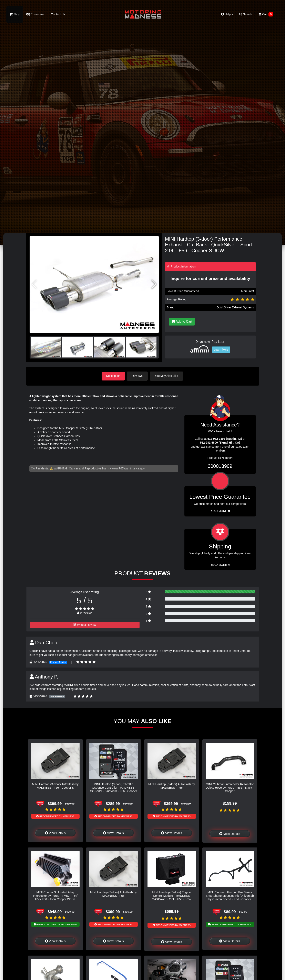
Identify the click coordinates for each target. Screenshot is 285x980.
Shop (15, 14)
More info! (247, 291)
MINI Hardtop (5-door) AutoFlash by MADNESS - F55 (113, 894)
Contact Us (58, 14)
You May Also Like (167, 376)
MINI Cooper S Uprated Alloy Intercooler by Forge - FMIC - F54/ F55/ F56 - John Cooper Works (55, 896)
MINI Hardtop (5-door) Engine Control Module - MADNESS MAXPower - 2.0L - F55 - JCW (172, 896)
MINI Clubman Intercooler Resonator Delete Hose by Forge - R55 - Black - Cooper (230, 787)
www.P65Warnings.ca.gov (128, 468)
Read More (220, 511)
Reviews (138, 376)
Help (227, 14)
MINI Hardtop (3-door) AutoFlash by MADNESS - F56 (172, 785)
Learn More (221, 350)
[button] (154, 284)
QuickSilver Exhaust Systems (235, 307)
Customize (35, 14)
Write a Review (85, 625)
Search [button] (246, 14)
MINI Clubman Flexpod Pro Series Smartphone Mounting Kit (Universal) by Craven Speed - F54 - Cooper (230, 896)
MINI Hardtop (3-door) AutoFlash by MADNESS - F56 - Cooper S (55, 785)
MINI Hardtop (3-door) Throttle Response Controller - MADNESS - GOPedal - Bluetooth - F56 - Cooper (113, 787)
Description (113, 376)
